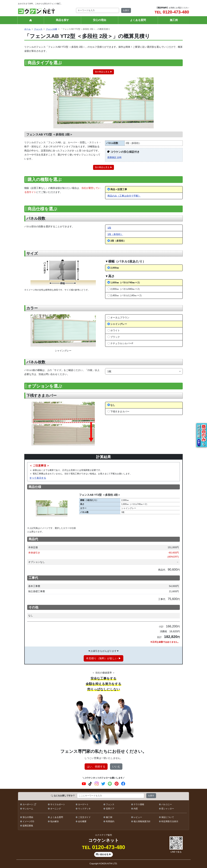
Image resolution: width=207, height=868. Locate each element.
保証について (168, 817)
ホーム (27, 29)
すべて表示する (38, 478)
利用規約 (110, 821)
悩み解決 (55, 821)
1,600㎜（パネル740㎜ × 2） (126, 282)
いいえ (116, 767)
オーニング (56, 809)
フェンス (38, 29)
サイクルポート (58, 804)
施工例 (174, 20)
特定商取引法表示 (170, 821)
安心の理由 (100, 20)
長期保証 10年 (115, 157)
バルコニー (167, 804)
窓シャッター (168, 809)
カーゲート (83, 804)
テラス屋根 (139, 804)
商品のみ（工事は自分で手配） (124, 196)
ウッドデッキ (84, 809)
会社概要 (82, 821)
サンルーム (28, 809)
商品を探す (62, 20)
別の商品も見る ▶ (103, 72)
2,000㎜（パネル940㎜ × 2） (126, 289)
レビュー (138, 817)
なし (113, 405)
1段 (109, 228)
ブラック (115, 337)
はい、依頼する (96, 767)
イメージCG (28, 821)
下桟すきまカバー (120, 411)
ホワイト (115, 330)
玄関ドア (110, 809)
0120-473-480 (172, 12)
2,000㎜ (115, 268)
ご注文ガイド (84, 817)
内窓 (136, 809)
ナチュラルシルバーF (122, 343)
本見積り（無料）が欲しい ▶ (103, 658)
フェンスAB (51, 29)
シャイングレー (119, 324)
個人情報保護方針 (142, 821)
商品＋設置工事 (119, 189)
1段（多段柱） (115, 234)
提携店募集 (28, 826)
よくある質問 (138, 20)
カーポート (28, 804)
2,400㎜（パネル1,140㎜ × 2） (127, 295)
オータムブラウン (120, 318)
